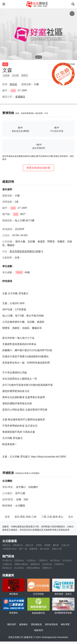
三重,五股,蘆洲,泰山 (52, 517)
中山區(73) (7, 560)
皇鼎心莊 (29, 545)
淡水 (71, 517)
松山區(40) (19, 568)
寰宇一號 (23, 549)
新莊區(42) (7, 568)
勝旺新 (56, 545)
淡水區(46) (47, 564)
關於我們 (12, 624)
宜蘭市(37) (47, 568)
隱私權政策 (36, 624)
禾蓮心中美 (57, 549)
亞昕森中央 (18, 545)
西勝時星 (33, 549)
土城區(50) (7, 564)
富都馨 (47, 545)
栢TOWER (45, 549)
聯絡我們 (39, 630)
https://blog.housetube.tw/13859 (48, 457)
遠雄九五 (6, 545)
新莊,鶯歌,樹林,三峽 (26, 517)
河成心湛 (65, 545)
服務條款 (23, 624)
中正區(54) (67, 560)
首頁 (7, 517)
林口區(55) (55, 560)
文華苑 (39, 545)
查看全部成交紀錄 (38, 168)
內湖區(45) (59, 564)
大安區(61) (31, 560)
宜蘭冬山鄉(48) (21, 564)
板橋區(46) (35, 564)
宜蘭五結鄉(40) (33, 568)
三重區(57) (43, 560)
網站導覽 (65, 624)
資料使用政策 (51, 624)
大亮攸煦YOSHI (9, 549)
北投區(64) (19, 560)
